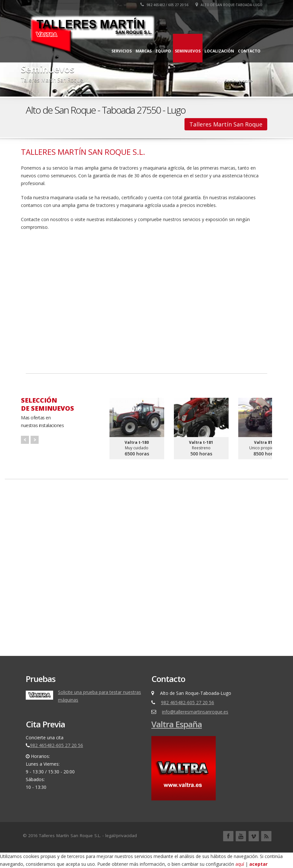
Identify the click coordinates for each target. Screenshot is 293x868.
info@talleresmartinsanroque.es (195, 712)
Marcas (144, 51)
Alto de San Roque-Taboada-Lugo (229, 5)
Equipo (163, 51)
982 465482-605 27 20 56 (188, 702)
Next (35, 440)
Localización (219, 51)
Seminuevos (188, 51)
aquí (240, 864)
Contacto (249, 51)
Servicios (122, 51)
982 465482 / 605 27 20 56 (164, 5)
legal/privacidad (121, 835)
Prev (25, 440)
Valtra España (177, 724)
